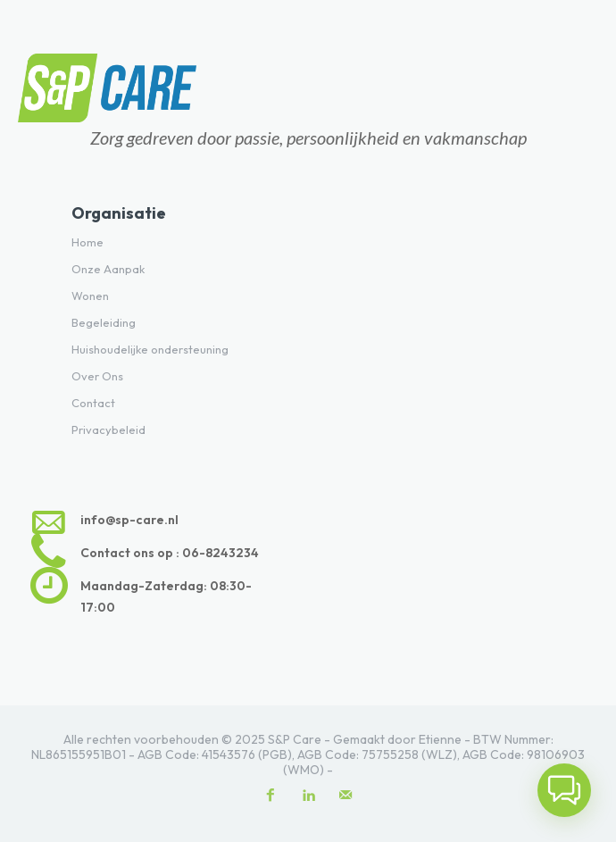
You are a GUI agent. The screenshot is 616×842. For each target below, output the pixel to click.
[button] (564, 790)
